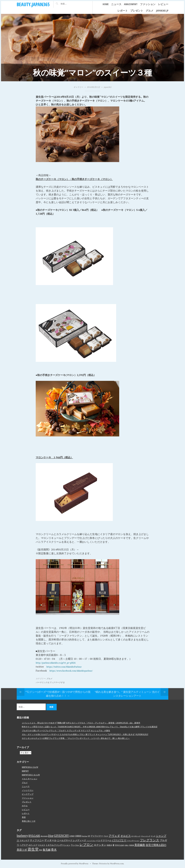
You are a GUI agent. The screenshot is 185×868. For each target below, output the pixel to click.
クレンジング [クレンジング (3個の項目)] (146, 836)
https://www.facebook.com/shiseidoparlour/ (75, 670)
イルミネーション (30, 778)
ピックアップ (28, 794)
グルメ (150, 11)
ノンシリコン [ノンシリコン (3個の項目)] (91, 840)
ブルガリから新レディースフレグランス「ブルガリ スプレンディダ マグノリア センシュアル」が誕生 (66, 730)
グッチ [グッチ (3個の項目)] (153, 836)
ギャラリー (78, 87)
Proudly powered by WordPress (75, 863)
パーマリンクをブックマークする (50, 682)
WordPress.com (117, 863)
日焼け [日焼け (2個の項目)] (127, 845)
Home (106, 4)
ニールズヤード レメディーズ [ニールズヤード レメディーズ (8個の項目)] (71, 840)
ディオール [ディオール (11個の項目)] (50, 840)
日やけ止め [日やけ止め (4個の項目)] (119, 845)
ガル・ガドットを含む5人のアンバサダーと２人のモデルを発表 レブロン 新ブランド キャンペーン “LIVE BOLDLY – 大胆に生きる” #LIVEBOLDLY (85, 734)
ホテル (25, 805)
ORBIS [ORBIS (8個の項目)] (78, 835)
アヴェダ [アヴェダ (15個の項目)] (114, 835)
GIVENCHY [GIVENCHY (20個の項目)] (61, 835)
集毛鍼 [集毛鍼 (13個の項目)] (47, 849)
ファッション (148, 4)
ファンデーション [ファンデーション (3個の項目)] (133, 840)
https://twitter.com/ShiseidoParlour (67, 666)
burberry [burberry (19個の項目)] (22, 835)
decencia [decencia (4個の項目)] (44, 836)
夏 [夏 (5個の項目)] (114, 845)
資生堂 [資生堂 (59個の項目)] (33, 849)
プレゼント (137, 11)
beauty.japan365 (33, 4)
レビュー (163, 4)
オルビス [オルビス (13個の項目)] (126, 835)
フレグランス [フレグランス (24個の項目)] (150, 840)
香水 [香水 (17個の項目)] (54, 849)
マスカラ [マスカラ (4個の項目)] (41, 845)
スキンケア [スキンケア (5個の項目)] (25, 840)
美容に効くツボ (29, 821)
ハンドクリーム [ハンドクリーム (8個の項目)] (104, 840)
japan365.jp (162, 11)
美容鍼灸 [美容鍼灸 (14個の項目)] (140, 844)
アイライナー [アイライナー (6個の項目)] (97, 836)
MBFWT (25, 771)
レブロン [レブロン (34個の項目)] (86, 844)
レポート (123, 11)
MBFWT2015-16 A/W (31, 775)
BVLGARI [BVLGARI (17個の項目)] (34, 835)
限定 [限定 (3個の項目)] (41, 850)
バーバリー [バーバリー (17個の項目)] (119, 840)
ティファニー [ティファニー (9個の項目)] (37, 840)
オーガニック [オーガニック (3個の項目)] (136, 836)
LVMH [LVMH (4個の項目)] (72, 836)
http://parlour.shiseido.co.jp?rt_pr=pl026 (60, 663)
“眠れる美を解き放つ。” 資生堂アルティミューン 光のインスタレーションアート (127, 693)
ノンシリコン (28, 790)
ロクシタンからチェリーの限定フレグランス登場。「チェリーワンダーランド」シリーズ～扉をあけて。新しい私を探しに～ (76, 738)
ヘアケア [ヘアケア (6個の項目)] (24, 845)
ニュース (116, 4)
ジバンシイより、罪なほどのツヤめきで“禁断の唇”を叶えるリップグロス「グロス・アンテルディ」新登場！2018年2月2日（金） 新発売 (81, 723)
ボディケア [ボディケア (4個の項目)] (33, 845)
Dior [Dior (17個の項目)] (51, 835)
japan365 (108, 87)
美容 (24, 817)
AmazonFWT (131, 4)
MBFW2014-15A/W (30, 767)
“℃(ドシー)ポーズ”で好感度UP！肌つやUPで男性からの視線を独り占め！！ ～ (58, 693)
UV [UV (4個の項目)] (89, 836)
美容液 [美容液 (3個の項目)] (132, 845)
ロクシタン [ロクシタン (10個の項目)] (100, 845)
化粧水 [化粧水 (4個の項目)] (109, 845)
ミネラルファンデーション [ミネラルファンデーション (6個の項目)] (58, 845)
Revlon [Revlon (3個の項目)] (85, 836)
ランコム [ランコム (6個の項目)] (75, 845)
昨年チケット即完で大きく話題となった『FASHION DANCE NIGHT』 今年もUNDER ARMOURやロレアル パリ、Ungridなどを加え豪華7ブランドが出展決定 (90, 726)
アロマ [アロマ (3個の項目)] (106, 836)
